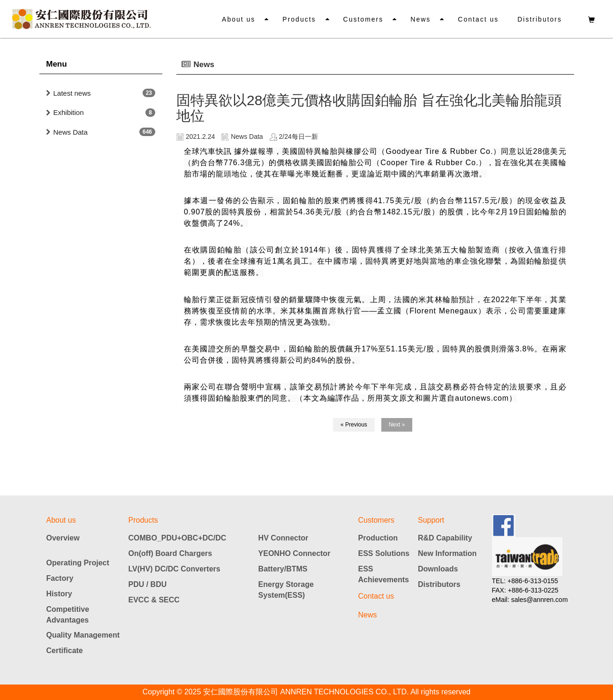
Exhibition (69, 112)
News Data (71, 132)
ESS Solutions (384, 553)
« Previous (354, 425)
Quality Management (83, 635)
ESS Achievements (384, 574)
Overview (63, 538)
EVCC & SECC (154, 600)
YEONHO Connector (295, 553)
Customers (363, 19)
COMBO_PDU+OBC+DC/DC (178, 538)
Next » (397, 425)
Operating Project (78, 563)
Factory (60, 578)
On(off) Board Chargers (170, 553)
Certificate (65, 651)
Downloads (438, 569)
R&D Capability (445, 538)
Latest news (72, 93)
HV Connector (284, 538)
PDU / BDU (148, 584)
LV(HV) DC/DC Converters (174, 569)
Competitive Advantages (68, 615)
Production (378, 538)
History (59, 594)
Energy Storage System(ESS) (286, 590)
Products (299, 19)
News (420, 19)
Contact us (478, 19)
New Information (447, 553)
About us (238, 19)
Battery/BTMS (283, 569)
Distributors (540, 19)
